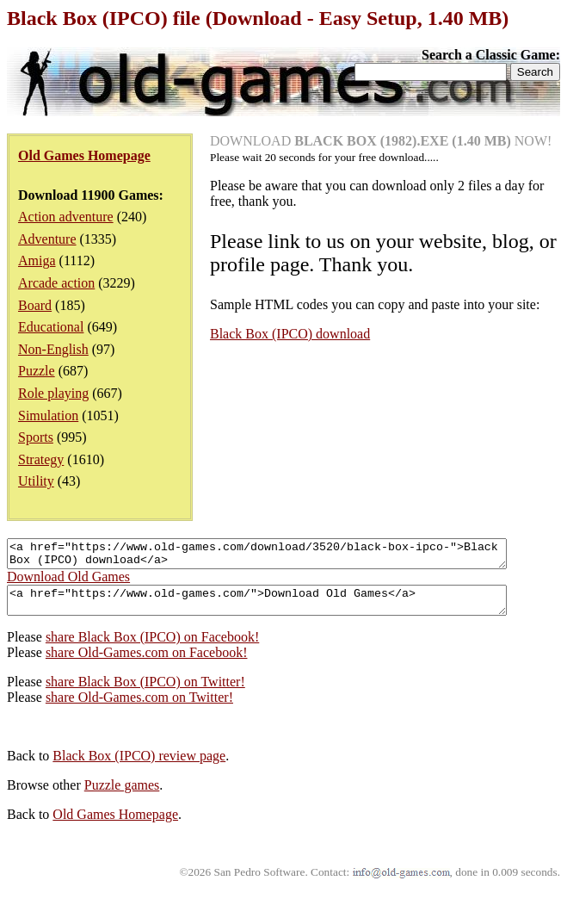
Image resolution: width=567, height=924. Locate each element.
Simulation (48, 415)
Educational (51, 327)
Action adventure (66, 217)
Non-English (53, 349)
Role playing (53, 393)
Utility (36, 481)
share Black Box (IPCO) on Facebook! (152, 647)
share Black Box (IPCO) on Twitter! (145, 692)
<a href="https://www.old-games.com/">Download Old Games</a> (287, 608)
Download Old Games (68, 582)
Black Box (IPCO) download (290, 334)
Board (35, 305)
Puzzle (37, 371)
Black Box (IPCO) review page (139, 766)
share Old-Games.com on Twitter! (139, 707)
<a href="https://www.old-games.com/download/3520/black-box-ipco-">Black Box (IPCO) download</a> (287, 556)
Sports (36, 437)
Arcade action (56, 283)
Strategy (41, 459)
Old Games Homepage (115, 825)
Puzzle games (122, 795)
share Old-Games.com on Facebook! (147, 663)
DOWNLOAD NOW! (381, 141)
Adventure (47, 239)
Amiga (37, 260)
